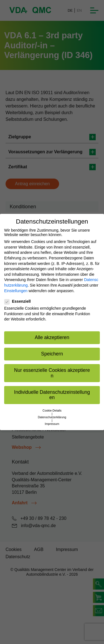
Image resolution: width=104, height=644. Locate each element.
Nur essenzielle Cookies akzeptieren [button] (52, 373)
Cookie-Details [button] (52, 410)
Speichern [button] (52, 354)
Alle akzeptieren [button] (52, 337)
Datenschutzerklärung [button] (52, 417)
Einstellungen (16, 291)
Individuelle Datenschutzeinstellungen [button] (52, 395)
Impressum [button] (52, 424)
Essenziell (19, 301)
